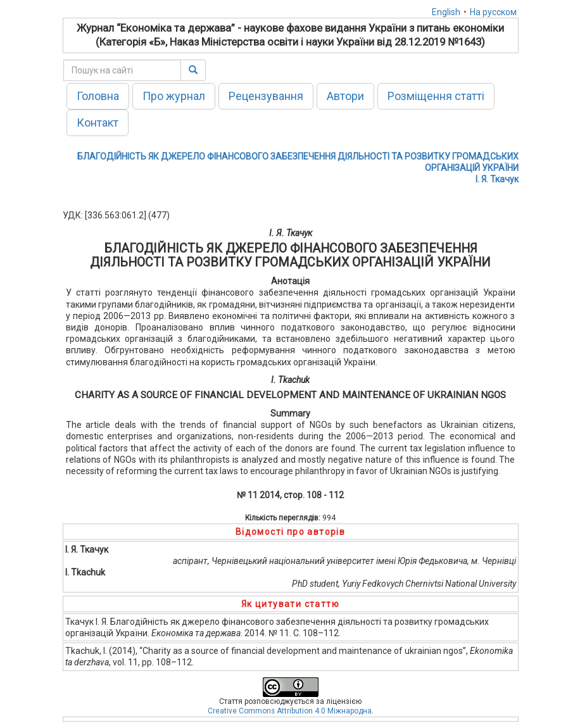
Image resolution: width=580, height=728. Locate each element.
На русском (493, 12)
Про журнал (174, 96)
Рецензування (266, 96)
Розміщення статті (436, 96)
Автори (345, 96)
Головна (98, 96)
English (446, 12)
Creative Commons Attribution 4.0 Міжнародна (290, 711)
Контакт (98, 122)
